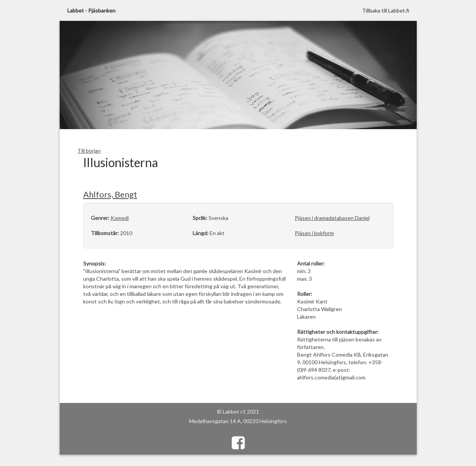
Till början (89, 151)
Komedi (120, 218)
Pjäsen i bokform (314, 233)
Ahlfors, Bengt (110, 194)
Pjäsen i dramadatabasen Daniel (332, 218)
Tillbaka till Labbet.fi (386, 10)
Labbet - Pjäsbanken (91, 10)
